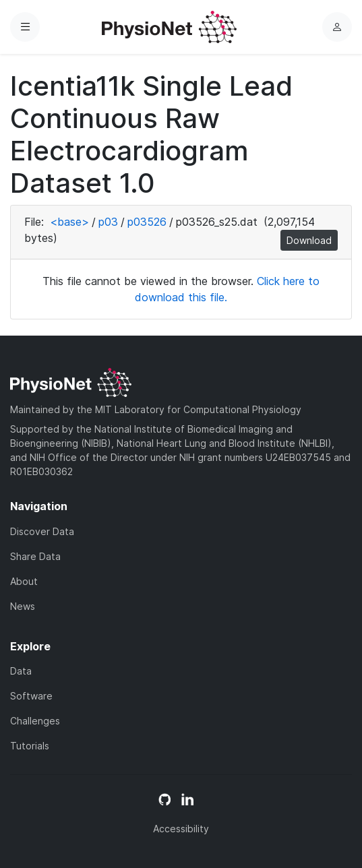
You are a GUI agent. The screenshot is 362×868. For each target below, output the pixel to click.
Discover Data (42, 531)
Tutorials (30, 746)
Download (309, 240)
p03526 (147, 222)
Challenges (35, 721)
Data (21, 671)
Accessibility (181, 829)
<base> (69, 222)
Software (31, 696)
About (24, 581)
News (23, 606)
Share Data (35, 556)
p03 (108, 222)
